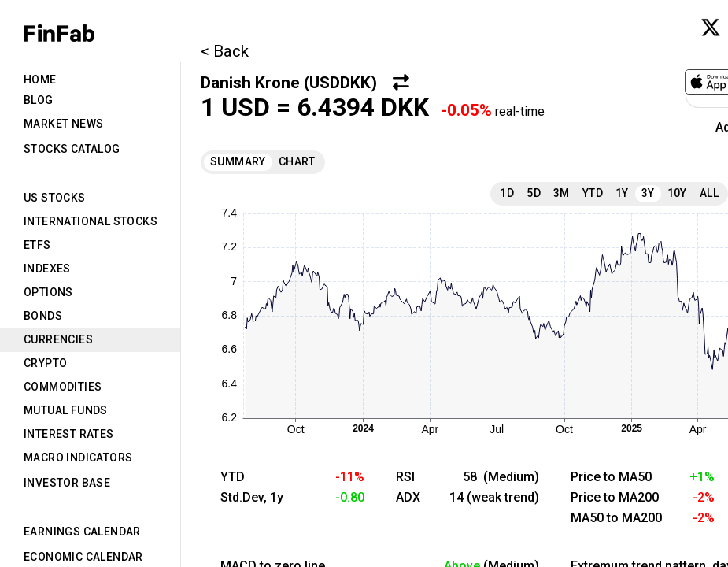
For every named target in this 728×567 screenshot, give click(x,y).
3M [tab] (562, 193)
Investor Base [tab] (67, 483)
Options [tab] (48, 292)
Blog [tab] (39, 100)
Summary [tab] (238, 161)
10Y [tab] (677, 193)
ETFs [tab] (37, 245)
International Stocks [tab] (91, 221)
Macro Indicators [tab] (78, 458)
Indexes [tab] (47, 269)
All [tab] (709, 193)
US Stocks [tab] (55, 198)
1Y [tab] (622, 193)
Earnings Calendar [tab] (82, 532)
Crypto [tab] (45, 363)
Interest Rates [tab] (69, 434)
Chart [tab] (297, 161)
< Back (225, 51)
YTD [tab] (593, 193)
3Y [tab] (648, 193)
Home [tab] (40, 80)
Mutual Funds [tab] (66, 410)
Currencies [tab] (58, 339)
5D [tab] (534, 193)
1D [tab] (507, 193)
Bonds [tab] (43, 316)
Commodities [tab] (63, 387)
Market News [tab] (63, 124)
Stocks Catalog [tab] (72, 149)
